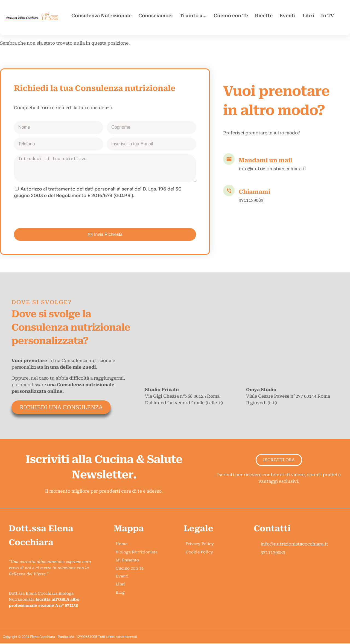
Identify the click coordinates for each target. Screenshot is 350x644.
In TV (328, 16)
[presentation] (56, 213)
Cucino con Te (231, 16)
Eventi (288, 16)
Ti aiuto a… (193, 16)
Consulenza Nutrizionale (101, 16)
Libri (308, 16)
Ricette (264, 16)
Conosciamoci (156, 16)
